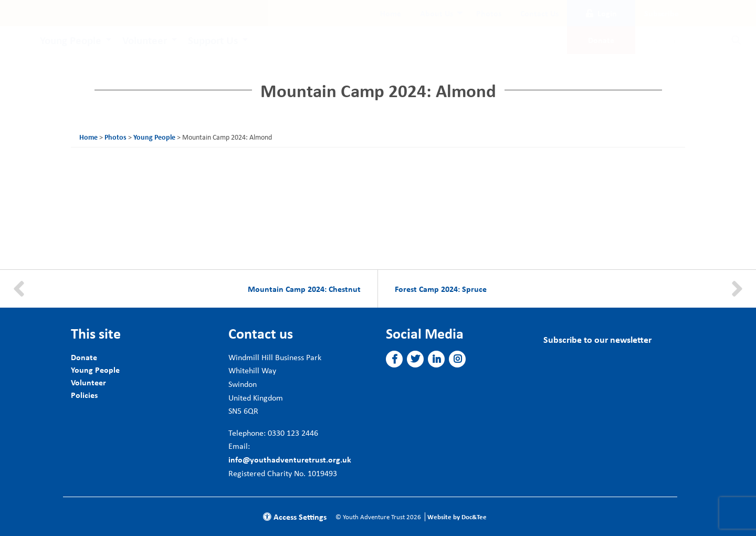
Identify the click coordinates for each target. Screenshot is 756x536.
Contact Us (539, 13)
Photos (489, 13)
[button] (395, 359)
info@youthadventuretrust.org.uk (290, 459)
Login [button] (601, 13)
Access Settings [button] (295, 517)
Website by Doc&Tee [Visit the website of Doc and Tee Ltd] (457, 517)
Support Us (213, 40)
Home (391, 13)
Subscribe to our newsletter (597, 339)
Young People (71, 40)
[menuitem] (391, 13)
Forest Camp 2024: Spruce (441, 289)
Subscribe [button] (661, 13)
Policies (84, 395)
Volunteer (145, 40)
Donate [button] (601, 40)
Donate (84, 357)
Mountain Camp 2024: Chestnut (304, 289)
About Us (437, 13)
